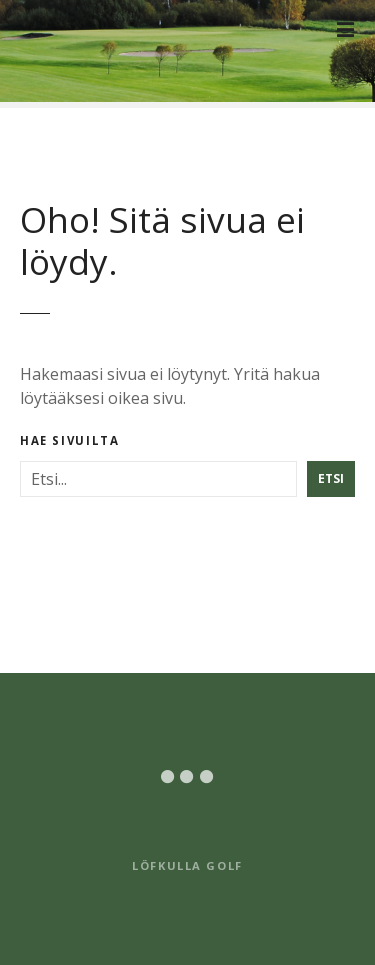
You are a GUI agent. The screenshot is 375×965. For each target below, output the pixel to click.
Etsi (331, 478)
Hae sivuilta (69, 441)
